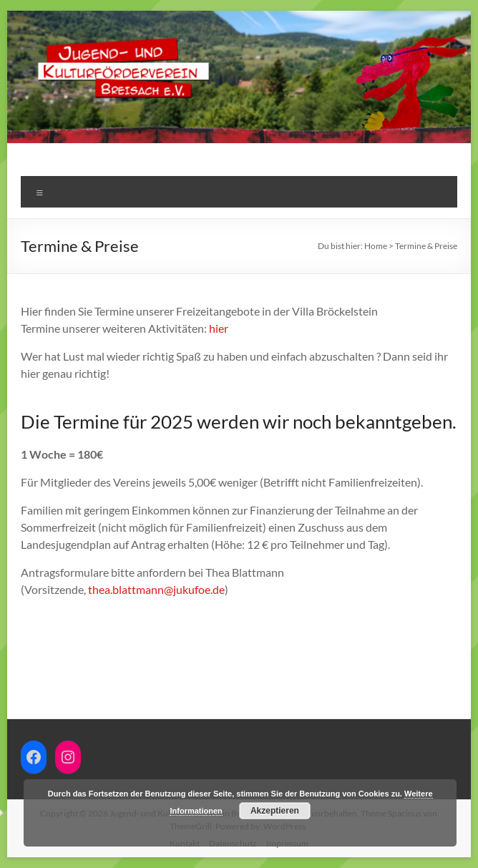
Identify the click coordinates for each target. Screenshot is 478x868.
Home (376, 246)
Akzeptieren (275, 811)
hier (219, 328)
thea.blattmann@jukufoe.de (156, 589)
